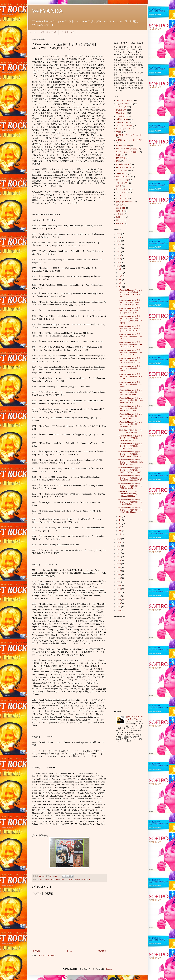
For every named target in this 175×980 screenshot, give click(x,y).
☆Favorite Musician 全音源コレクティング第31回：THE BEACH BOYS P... (130, 352)
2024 (119, 241)
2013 (119, 549)
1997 (119, 607)
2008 (119, 567)
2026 (119, 234)
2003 (119, 585)
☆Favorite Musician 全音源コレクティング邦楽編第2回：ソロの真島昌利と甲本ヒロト (130, 319)
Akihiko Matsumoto (124, 167)
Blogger (109, 969)
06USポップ (61, 880)
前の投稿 (102, 951)
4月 (120, 524)
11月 (121, 273)
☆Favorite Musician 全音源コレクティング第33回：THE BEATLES (130, 336)
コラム (119, 186)
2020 (119, 255)
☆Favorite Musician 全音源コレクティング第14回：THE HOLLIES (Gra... (130, 502)
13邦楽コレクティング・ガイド (129, 140)
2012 (119, 553)
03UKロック (121, 107)
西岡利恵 (120, 211)
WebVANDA (48, 11)
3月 (120, 527)
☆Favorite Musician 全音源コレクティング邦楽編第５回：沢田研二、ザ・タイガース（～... (130, 293)
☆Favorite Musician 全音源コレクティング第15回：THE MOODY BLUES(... (130, 486)
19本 (118, 161)
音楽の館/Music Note (124, 202)
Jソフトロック (122, 170)
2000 (119, 596)
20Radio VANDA (123, 164)
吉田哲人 (120, 205)
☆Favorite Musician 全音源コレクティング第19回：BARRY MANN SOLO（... (130, 454)
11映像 (119, 132)
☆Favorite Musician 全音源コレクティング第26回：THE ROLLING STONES (130, 392)
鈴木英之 (120, 223)
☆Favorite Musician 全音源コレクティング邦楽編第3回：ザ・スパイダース (130, 310)
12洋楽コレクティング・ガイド (79, 880)
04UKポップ (121, 110)
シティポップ (122, 192)
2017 (119, 266)
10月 (121, 276)
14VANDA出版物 (123, 146)
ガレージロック (122, 180)
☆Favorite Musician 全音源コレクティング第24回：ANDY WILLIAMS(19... (130, 408)
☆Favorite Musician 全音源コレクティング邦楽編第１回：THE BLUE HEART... (130, 328)
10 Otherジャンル (123, 129)
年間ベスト (121, 217)
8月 (120, 283)
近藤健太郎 (121, 208)
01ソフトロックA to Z (47, 880)
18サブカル (121, 158)
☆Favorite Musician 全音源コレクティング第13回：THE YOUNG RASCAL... (130, 510)
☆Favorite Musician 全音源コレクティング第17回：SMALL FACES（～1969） (130, 470)
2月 (120, 531)
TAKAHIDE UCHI (123, 177)
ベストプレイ (122, 198)
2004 (119, 582)
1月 (120, 534)
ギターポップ (122, 183)
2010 (119, 560)
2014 (119, 546)
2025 (119, 237)
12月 (121, 269)
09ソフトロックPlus (124, 125)
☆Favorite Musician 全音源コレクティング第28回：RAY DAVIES (130, 376)
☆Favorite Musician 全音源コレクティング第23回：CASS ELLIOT (130, 416)
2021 (119, 252)
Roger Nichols (122, 173)
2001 (119, 592)
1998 (119, 603)
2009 (119, 564)
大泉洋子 (120, 214)
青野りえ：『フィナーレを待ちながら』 (134, 718)
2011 (119, 557)
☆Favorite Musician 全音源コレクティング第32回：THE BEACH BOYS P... (130, 344)
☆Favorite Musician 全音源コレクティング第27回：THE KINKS (130, 384)
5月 (120, 520)
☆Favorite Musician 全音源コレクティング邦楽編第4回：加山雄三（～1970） (130, 302)
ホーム (33, 32)
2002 (119, 589)
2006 (119, 575)
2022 (119, 248)
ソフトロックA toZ (48, 32)
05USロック (121, 113)
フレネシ (120, 195)
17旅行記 (120, 155)
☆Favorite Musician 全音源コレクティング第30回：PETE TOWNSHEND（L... (130, 360)
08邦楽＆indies (122, 122)
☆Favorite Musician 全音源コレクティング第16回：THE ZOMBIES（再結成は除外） (131, 478)
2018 (119, 262)
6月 (120, 516)
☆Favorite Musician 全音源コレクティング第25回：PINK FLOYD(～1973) (131, 400)
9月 (120, 280)
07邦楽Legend (122, 119)
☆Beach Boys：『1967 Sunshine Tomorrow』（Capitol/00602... (128, 494)
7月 (120, 287)
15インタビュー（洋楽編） (127, 149)
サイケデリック (122, 189)
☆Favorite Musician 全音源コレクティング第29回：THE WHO (130, 368)
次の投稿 (36, 951)
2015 (119, 542)
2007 (119, 571)
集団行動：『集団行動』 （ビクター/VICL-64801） (130, 431)
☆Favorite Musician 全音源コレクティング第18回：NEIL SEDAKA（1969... (130, 462)
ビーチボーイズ (68, 32)
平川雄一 (120, 220)
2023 (119, 244)
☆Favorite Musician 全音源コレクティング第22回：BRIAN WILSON (130, 424)
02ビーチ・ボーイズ (124, 104)
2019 (119, 259)
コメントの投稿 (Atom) (46, 955)
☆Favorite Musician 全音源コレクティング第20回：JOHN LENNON (130, 446)
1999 (119, 600)
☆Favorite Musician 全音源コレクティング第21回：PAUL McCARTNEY (130, 438)
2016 (119, 539)
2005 (119, 578)
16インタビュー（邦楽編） (127, 152)
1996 (119, 610)
